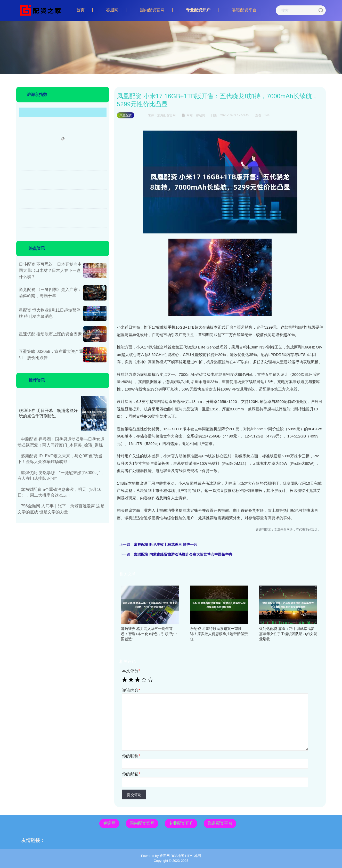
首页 (80, 10)
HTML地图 (193, 856)
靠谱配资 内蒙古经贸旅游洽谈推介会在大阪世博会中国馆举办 (183, 554)
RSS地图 (178, 856)
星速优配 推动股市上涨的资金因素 (50, 334)
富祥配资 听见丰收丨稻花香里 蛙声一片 (166, 545)
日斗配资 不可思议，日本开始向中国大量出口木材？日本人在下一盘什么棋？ (50, 270)
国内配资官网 (152, 10)
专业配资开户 (198, 10)
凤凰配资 (126, 115)
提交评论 (134, 795)
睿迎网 (112, 10)
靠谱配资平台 (244, 10)
